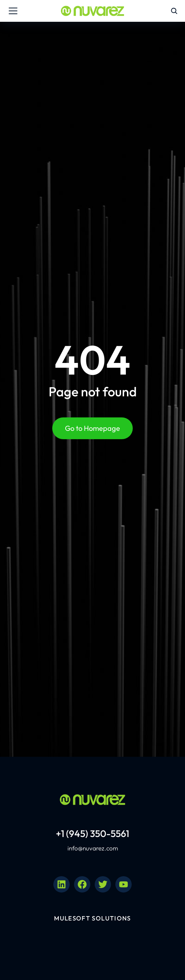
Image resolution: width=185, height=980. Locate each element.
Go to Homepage (92, 428)
